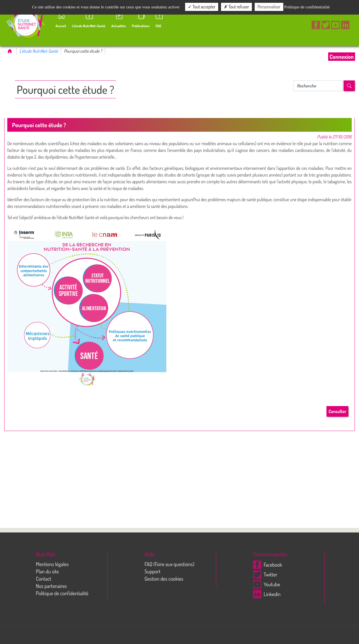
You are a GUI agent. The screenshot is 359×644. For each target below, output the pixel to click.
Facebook (267, 565)
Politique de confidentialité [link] (307, 7)
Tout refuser (236, 7)
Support (152, 571)
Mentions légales (52, 564)
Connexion (342, 57)
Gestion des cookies (164, 579)
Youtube (266, 584)
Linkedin (267, 594)
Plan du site (47, 571)
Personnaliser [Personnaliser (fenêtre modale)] (269, 7)
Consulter (337, 411)
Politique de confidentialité (62, 593)
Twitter (265, 574)
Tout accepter (202, 7)
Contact (44, 579)
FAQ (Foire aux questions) (169, 564)
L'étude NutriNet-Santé (39, 51)
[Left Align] (349, 86)
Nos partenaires (51, 586)
